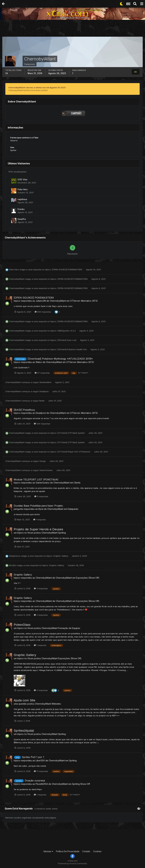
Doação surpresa (35, 780)
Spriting (62, 533)
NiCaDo (13, 565)
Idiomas (48, 851)
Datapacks (73, 509)
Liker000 (40, 760)
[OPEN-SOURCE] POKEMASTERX (67, 269)
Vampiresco (15, 556)
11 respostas (41, 771)
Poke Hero (23, 189)
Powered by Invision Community (72, 864)
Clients (77, 483)
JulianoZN (41, 301)
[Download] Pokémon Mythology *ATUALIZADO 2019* (60, 359)
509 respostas (43, 312)
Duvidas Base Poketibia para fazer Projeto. (39, 506)
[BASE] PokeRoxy (24, 410)
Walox (39, 362)
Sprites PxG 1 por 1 (33, 757)
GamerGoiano (46, 470)
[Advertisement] (72, 29)
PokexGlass (22, 625)
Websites (56, 704)
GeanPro (22, 219)
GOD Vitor (23, 180)
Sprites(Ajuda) (24, 731)
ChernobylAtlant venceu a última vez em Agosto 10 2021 (37, 87)
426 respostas (42, 424)
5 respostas (41, 496)
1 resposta (39, 520)
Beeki (42, 401)
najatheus (22, 199)
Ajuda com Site (24, 700)
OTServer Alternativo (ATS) (84, 301)
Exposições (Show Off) (88, 578)
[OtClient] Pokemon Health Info (72, 349)
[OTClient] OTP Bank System (71, 433)
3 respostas (41, 588)
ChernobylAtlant (17, 279)
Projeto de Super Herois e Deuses (38, 529)
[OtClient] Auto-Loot (67, 340)
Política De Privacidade (68, 851)
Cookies (97, 851)
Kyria (41, 509)
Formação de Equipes (69, 628)
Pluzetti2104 (42, 784)
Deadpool (44, 391)
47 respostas (42, 373)
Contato (86, 851)
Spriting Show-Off (81, 784)
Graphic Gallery (61, 556)
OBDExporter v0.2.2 (67, 331)
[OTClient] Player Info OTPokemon (74, 452)
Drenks (21, 209)
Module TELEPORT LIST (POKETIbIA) (36, 480)
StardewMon (45, 382)
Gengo (43, 461)
